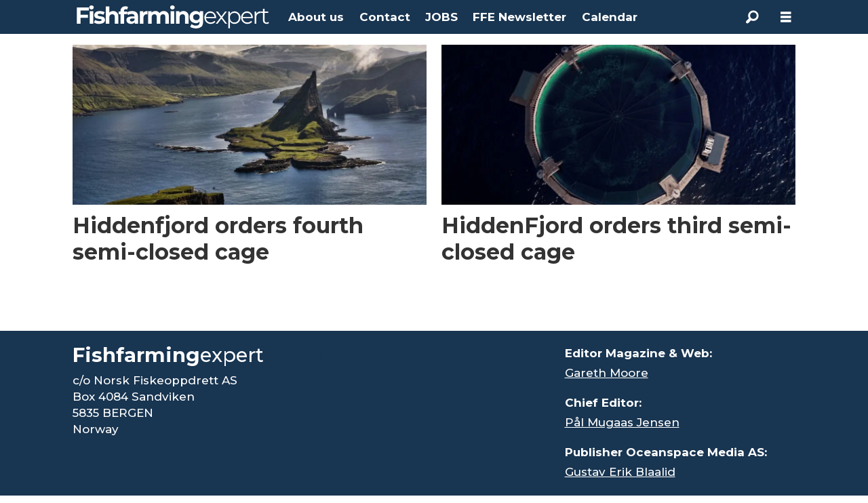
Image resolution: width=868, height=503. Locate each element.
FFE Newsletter (519, 17)
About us (316, 17)
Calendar (610, 17)
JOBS (441, 17)
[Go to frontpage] (173, 17)
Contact (385, 17)
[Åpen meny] (786, 17)
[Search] (752, 17)
